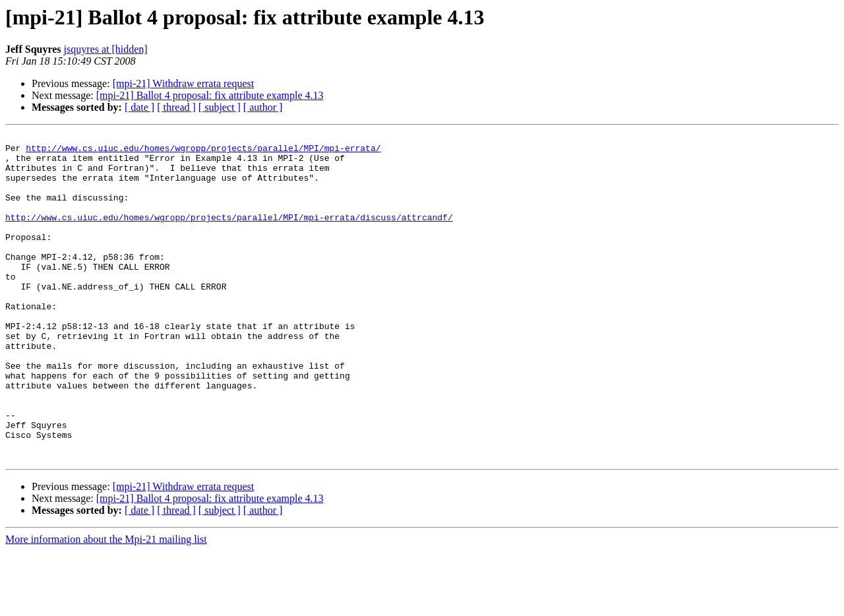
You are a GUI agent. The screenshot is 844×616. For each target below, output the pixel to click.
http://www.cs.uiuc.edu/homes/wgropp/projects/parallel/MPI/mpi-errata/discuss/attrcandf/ (229, 235)
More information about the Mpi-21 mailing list (106, 604)
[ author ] (263, 107)
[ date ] (139, 107)
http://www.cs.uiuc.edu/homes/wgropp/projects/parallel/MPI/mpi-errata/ (203, 152)
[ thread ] (176, 107)
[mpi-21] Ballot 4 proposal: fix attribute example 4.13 (210, 95)
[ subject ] (220, 107)
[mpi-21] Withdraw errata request (184, 83)
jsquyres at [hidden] (106, 49)
